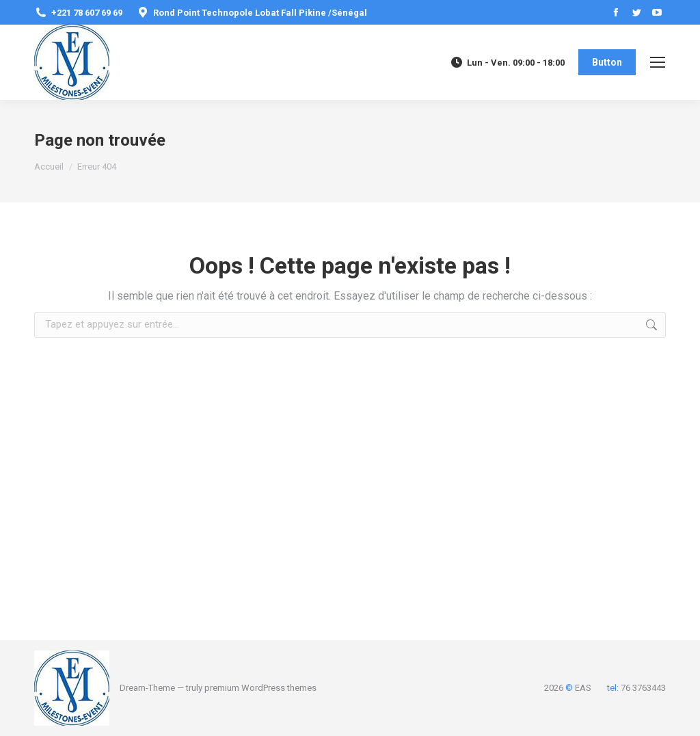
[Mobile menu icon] (658, 62)
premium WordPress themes (260, 688)
